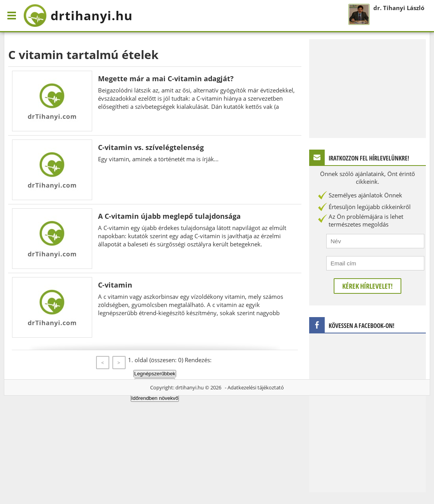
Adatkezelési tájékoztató (256, 387)
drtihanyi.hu (190, 387)
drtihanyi (78, 16)
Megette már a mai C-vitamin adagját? (166, 78)
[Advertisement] (367, 88)
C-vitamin (115, 285)
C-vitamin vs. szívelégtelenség (151, 147)
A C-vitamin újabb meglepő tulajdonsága (169, 216)
